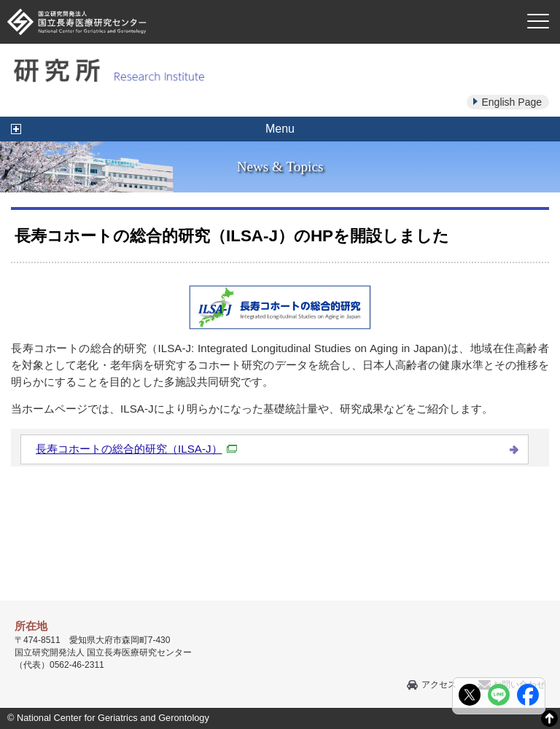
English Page (512, 102)
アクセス (439, 685)
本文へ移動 (250, 0)
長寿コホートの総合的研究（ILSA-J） (136, 449)
